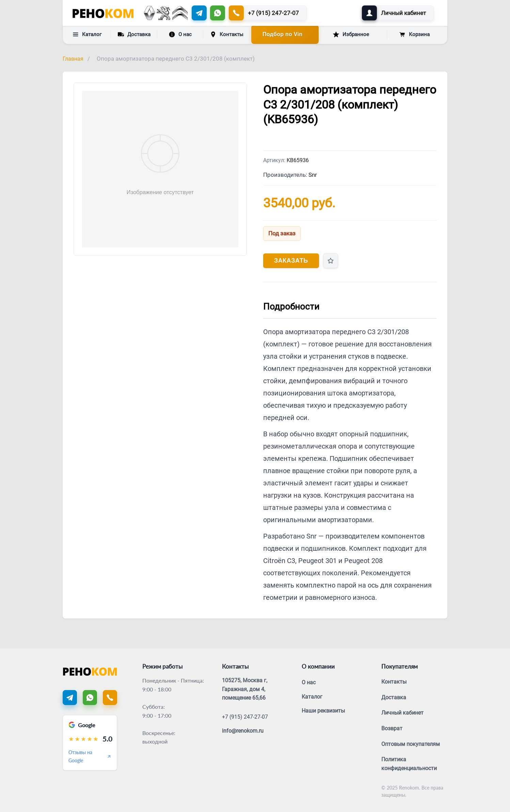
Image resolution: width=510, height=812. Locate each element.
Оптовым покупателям (411, 744)
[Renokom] (103, 13)
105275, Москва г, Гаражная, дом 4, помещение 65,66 (245, 689)
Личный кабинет (402, 713)
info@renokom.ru (243, 731)
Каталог (87, 34)
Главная (73, 59)
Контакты (227, 34)
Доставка (134, 34)
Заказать (291, 261)
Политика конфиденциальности (409, 764)
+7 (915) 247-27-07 (245, 717)
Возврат (392, 728)
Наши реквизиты (323, 711)
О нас (180, 34)
